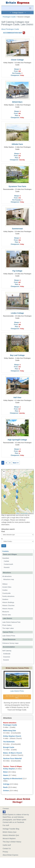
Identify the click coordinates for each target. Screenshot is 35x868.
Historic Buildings (8, 602)
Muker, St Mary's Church (13, 753)
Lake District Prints (9, 636)
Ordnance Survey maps (10, 643)
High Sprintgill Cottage (17, 440)
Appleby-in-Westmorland (13, 779)
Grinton (6, 791)
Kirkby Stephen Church (12, 736)
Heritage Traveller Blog (11, 829)
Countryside (6, 593)
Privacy (5, 852)
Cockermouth (8, 564)
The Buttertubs (9, 742)
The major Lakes (8, 628)
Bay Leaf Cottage (17, 355)
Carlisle (6, 561)
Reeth (5, 787)
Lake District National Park (11, 622)
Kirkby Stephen (9, 769)
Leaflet (17, 513)
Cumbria (5, 551)
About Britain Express (10, 855)
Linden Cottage (17, 313)
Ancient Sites (7, 587)
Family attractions (8, 596)
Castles (5, 590)
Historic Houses (8, 609)
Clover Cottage (17, 60)
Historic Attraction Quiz (11, 835)
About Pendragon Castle (10, 29)
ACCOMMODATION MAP (13, 33)
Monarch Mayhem (9, 839)
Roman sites (7, 615)
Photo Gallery (7, 625)
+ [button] (4, 472)
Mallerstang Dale (10, 731)
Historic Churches (8, 605)
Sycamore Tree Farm (17, 186)
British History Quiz (10, 832)
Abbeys (5, 584)
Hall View (17, 397)
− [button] (4, 474)
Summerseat (17, 229)
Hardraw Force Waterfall (12, 759)
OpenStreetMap (24, 513)
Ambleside (7, 654)
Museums (6, 612)
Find (3, 532)
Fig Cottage (17, 271)
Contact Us (7, 849)
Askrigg (6, 784)
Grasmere (7, 657)
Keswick (7, 567)
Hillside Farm (17, 144)
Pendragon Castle (9, 17)
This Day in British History (12, 842)
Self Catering (7, 651)
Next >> (16, 463)
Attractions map (9, 579)
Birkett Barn (17, 102)
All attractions (7, 576)
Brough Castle (9, 747)
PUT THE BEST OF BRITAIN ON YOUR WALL (17, 697)
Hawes (6, 775)
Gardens (5, 599)
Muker (6, 772)
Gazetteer (6, 558)
